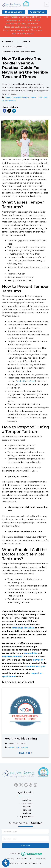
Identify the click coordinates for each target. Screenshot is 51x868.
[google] (26, 784)
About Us (27, 800)
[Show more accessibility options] (6, 863)
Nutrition (24, 747)
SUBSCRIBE (26, 845)
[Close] (47, 17)
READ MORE (26, 753)
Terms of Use (40, 859)
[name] (26, 831)
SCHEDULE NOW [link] (14, 12)
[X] (21, 784)
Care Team (27, 803)
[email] (26, 839)
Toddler (34, 97)
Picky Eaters (43, 97)
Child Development (9, 101)
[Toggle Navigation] (47, 4)
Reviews (27, 813)
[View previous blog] (8, 42)
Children (7, 97)
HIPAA (31, 859)
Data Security (22, 859)
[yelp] (31, 784)
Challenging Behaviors (21, 97)
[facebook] (16, 784)
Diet (18, 747)
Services (27, 810)
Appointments (27, 817)
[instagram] (35, 784)
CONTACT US (37, 12)
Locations (27, 807)
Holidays (11, 747)
